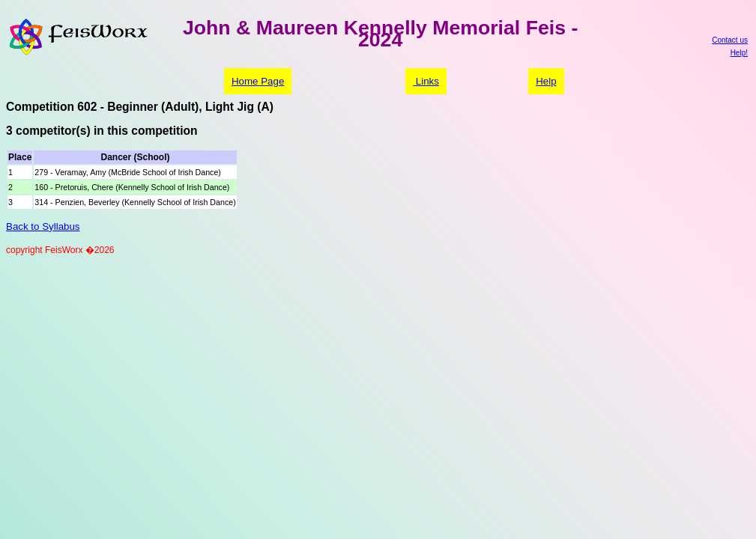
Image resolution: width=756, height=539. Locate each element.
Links (426, 81)
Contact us (730, 40)
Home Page (258, 81)
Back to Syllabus (43, 226)
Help (546, 81)
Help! (739, 53)
